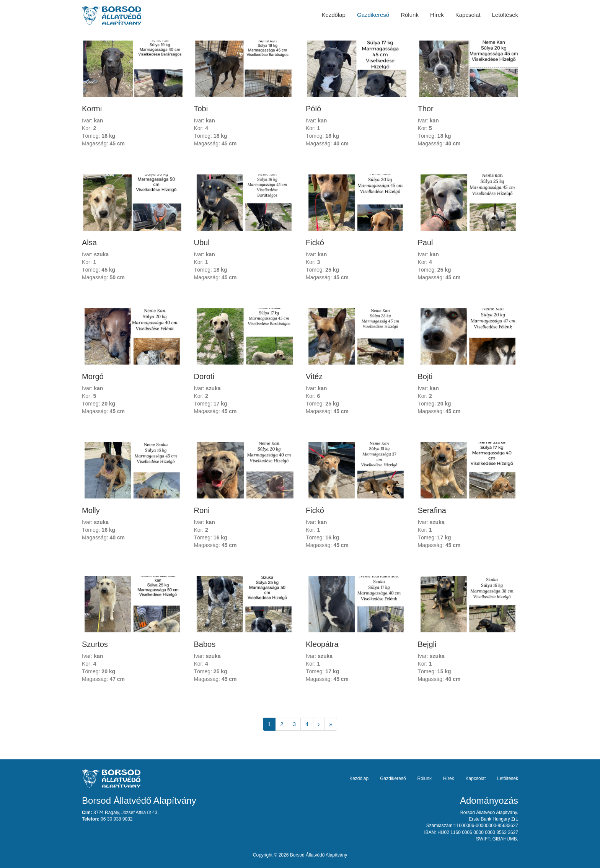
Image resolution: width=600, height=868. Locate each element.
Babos (205, 644)
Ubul (202, 243)
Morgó (93, 376)
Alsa (89, 243)
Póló (313, 109)
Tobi (201, 109)
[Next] (319, 724)
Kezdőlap (333, 15)
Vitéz (314, 376)
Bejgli (427, 644)
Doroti (204, 376)
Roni (202, 510)
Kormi (92, 109)
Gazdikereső (373, 15)
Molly (91, 510)
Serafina (432, 510)
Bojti (425, 376)
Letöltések (505, 15)
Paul (426, 243)
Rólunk (410, 15)
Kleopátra (322, 644)
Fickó (315, 243)
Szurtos (95, 644)
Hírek (437, 15)
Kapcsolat (468, 15)
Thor (426, 109)
